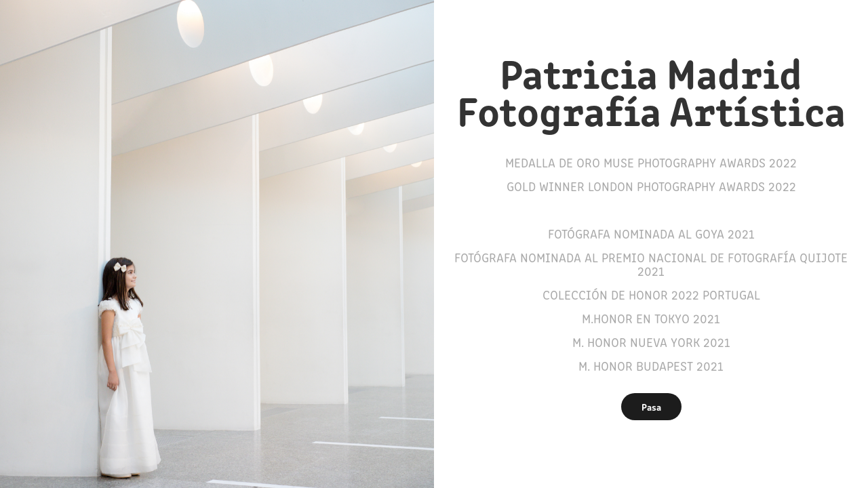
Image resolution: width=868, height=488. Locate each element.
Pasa (651, 407)
